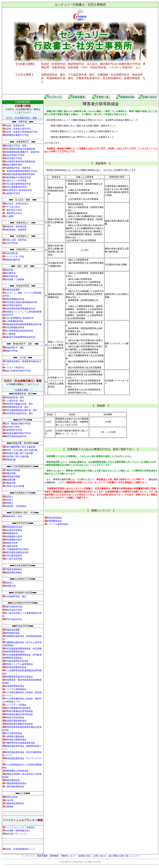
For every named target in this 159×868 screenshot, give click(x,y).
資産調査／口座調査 (14, 279)
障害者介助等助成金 (14, 718)
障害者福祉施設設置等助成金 (19, 714)
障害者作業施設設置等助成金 (19, 711)
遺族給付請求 (11, 543)
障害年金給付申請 (13, 619)
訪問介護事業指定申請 (16, 187)
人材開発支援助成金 (14, 736)
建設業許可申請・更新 (16, 146)
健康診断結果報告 (13, 572)
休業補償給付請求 (13, 536)
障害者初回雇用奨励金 (16, 667)
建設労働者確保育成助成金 (18, 708)
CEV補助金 (10, 334)
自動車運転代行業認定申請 (18, 177)
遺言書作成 (10, 273)
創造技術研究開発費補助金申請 (20, 309)
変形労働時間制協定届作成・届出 (21, 410)
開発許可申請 (11, 351)
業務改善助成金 (54, 518)
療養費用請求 (11, 533)
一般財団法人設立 (13, 213)
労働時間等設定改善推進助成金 (20, 743)
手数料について (68, 856)
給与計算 (9, 800)
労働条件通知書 (12, 470)
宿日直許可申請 (12, 427)
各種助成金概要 (12, 290)
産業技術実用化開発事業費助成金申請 (23, 324)
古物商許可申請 (12, 193)
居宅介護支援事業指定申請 (18, 184)
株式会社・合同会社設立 (17, 204)
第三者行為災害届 (13, 559)
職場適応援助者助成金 (16, 721)
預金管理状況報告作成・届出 (19, 413)
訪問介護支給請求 (13, 556)
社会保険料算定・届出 (16, 596)
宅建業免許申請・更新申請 (18, 168)
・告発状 (14, 126)
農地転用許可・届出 (14, 348)
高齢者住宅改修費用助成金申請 (20, 337)
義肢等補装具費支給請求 (17, 552)
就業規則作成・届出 (14, 397)
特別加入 (9, 500)
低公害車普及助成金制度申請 (19, 331)
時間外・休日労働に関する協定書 (21, 450)
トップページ (28, 856)
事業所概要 (42, 856)
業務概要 (54, 856)
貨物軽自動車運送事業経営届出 (20, 174)
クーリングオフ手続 (14, 256)
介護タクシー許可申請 (16, 181)
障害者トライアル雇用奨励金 (19, 664)
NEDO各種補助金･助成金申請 (19, 318)
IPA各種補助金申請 (14, 321)
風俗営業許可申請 (13, 158)
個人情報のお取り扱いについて (124, 856)
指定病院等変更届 (13, 530)
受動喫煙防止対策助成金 (17, 771)
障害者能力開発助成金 (16, 740)
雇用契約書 (10, 460)
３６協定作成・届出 (14, 401)
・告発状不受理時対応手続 (21, 132)
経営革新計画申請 (13, 305)
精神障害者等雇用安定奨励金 (19, 677)
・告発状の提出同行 (18, 129)
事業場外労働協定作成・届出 (19, 404)
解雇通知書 (10, 480)
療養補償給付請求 (13, 527)
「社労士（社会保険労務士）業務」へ (23, 118)
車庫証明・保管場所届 (16, 227)
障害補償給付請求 (13, 540)
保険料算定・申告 (13, 516)
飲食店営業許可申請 (14, 155)
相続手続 (9, 270)
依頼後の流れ (85, 856)
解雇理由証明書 (12, 477)
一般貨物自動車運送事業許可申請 (21, 171)
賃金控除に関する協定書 (17, 456)
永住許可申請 (11, 243)
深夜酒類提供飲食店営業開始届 (20, 149)
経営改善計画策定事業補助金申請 (21, 302)
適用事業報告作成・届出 (17, 407)
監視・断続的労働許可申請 (18, 424)
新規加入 (9, 497)
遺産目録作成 (11, 276)
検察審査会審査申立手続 (17, 135)
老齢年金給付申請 (13, 607)
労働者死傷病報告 (13, 569)
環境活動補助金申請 (14, 327)
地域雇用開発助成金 (14, 686)
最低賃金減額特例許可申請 (18, 433)
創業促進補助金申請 (14, 299)
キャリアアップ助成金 (16, 705)
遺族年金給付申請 (13, 610)
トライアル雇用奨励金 (58, 524)
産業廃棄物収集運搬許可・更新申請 (22, 152)
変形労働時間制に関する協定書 (20, 447)
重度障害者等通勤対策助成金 (19, 724)
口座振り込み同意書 (14, 486)
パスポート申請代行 (14, 368)
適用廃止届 (10, 586)
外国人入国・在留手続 (16, 240)
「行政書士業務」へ (23, 390)
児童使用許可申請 (13, 430)
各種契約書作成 (12, 260)
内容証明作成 (11, 253)
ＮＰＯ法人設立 (12, 207)
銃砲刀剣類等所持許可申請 (18, 371)
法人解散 (9, 216)
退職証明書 (10, 473)
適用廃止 (9, 503)
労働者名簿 (10, 483)
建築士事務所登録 (13, 165)
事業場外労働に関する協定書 (19, 453)
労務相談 (9, 807)
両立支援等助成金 (13, 733)
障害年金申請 (11, 797)
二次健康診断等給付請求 (17, 549)
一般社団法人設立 (13, 210)
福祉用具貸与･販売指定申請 (18, 190)
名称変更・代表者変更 (16, 506)
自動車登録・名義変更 (16, 230)
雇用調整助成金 (54, 521)
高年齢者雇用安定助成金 (17, 661)
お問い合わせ (100, 856)
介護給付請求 (11, 546)
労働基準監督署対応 (14, 803)
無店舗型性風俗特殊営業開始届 (20, 162)
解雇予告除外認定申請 (16, 436)
